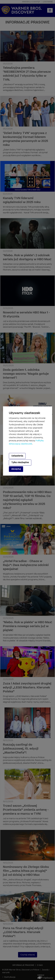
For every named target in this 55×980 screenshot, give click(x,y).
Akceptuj (16, 469)
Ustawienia (17, 456)
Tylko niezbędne (20, 462)
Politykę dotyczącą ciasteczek (26, 442)
